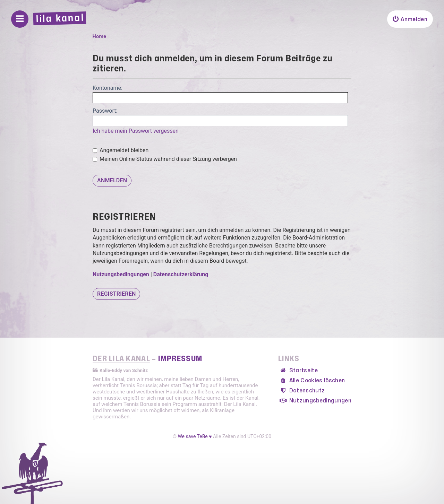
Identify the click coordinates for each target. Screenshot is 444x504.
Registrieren (116, 294)
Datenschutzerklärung (181, 274)
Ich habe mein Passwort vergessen (136, 131)
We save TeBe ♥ (195, 436)
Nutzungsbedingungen (121, 274)
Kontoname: (108, 88)
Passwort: (105, 111)
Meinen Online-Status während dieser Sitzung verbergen (165, 159)
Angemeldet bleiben (121, 150)
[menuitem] (410, 19)
